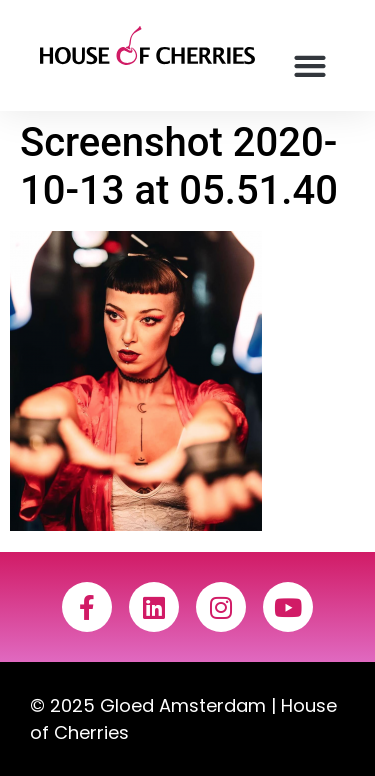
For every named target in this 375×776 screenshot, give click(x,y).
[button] (309, 65)
